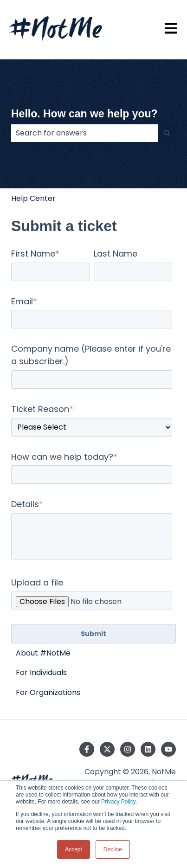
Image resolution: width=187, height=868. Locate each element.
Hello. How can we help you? (84, 114)
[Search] (167, 133)
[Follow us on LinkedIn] (148, 749)
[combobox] (85, 133)
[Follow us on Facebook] (87, 749)
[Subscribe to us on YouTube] (168, 749)
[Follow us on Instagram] (128, 749)
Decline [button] (113, 849)
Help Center (33, 198)
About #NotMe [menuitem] (43, 653)
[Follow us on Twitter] (107, 749)
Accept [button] (74, 849)
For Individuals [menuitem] (41, 672)
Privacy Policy (118, 802)
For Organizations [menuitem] (48, 692)
